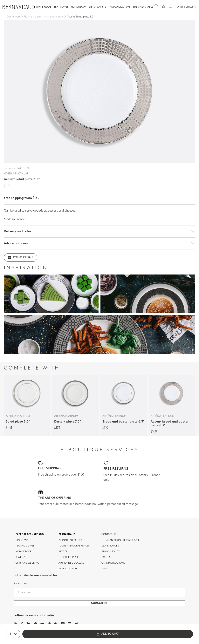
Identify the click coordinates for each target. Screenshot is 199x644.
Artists (102, 7)
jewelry (21, 557)
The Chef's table (143, 7)
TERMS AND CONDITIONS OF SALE (120, 540)
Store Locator (68, 569)
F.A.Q (104, 569)
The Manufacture (119, 7)
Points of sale (21, 258)
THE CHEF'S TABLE (69, 557)
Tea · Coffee (61, 7)
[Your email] (99, 593)
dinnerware (23, 540)
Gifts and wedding (27, 563)
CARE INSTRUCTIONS (113, 563)
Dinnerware (44, 7)
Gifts (92, 7)
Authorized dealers (71, 563)
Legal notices (110, 546)
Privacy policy (111, 552)
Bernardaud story (70, 540)
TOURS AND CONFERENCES (74, 546)
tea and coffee (25, 546)
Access (106, 557)
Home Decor (79, 7)
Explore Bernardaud (30, 534)
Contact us (109, 534)
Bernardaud (67, 534)
